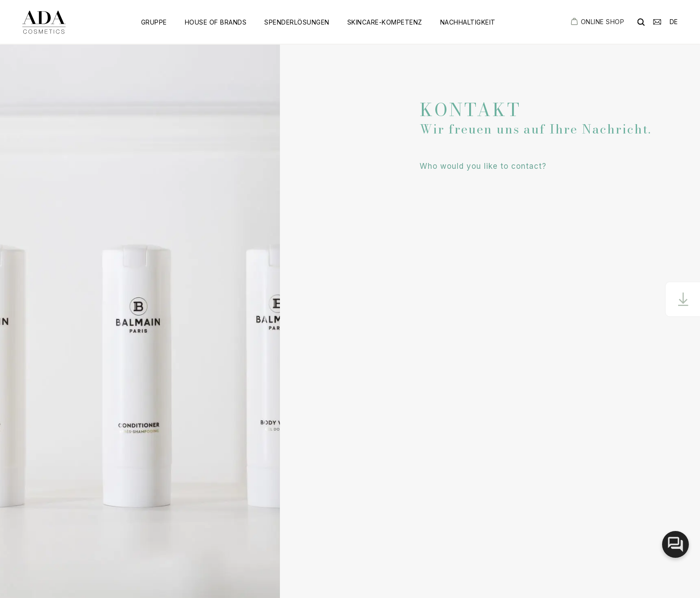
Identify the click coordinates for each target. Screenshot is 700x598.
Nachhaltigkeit (468, 22)
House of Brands (216, 22)
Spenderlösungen (297, 22)
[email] (657, 21)
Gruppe (154, 22)
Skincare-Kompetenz (385, 22)
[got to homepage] (44, 22)
